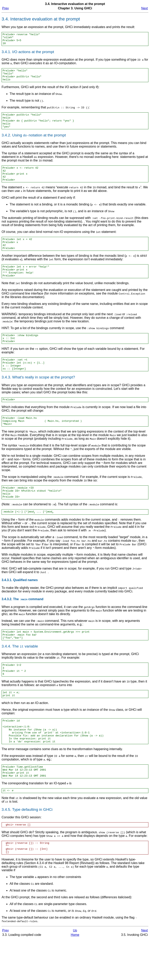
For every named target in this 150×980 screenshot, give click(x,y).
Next (145, 8)
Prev (5, 8)
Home (75, 976)
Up (75, 972)
